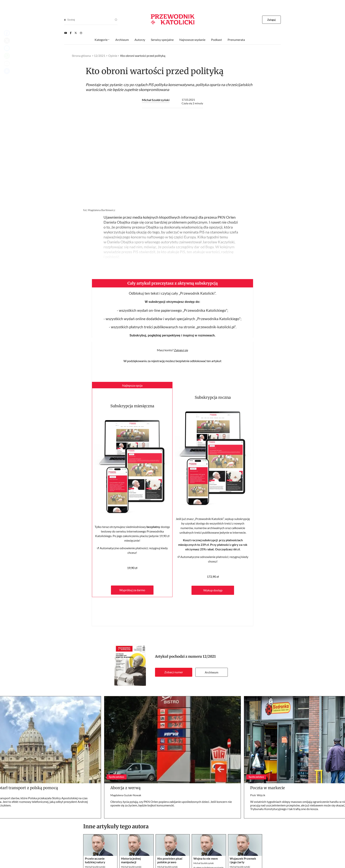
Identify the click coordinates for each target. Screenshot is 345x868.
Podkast (216, 40)
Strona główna (81, 56)
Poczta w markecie (267, 788)
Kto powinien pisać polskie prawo (170, 860)
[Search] (65, 20)
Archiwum (212, 672)
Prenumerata (236, 40)
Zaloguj (272, 20)
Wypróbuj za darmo (132, 590)
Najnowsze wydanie (192, 40)
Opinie (113, 56)
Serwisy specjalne (162, 40)
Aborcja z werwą (125, 788)
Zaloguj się (181, 350)
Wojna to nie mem (206, 858)
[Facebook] (71, 33)
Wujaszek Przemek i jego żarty (243, 860)
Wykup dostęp (213, 590)
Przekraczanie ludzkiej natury (95, 860)
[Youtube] (66, 33)
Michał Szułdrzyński (156, 100)
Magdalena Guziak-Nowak (126, 795)
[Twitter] (76, 33)
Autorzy (140, 40)
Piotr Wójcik (258, 795)
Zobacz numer (174, 672)
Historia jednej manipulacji (131, 860)
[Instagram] (81, 33)
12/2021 (209, 656)
